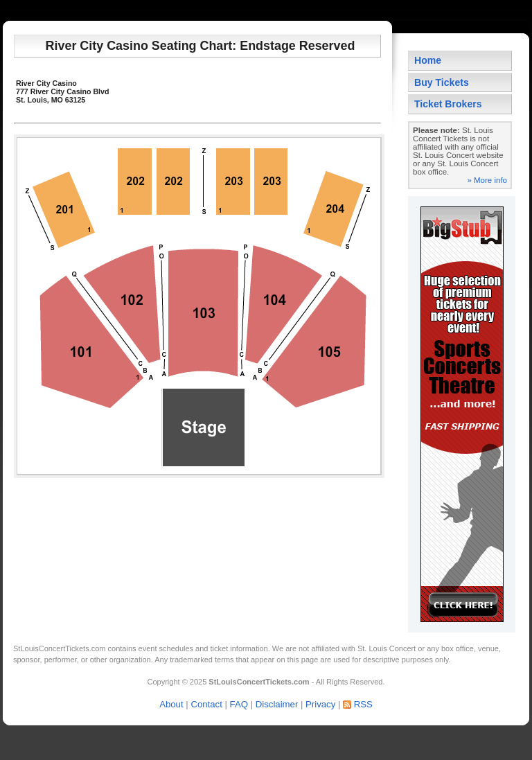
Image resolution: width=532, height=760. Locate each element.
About (171, 704)
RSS (363, 704)
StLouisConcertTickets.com (59, 648)
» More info (487, 180)
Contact (206, 704)
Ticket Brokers (448, 104)
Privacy (320, 704)
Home (428, 60)
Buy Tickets (442, 82)
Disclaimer (277, 704)
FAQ (239, 704)
